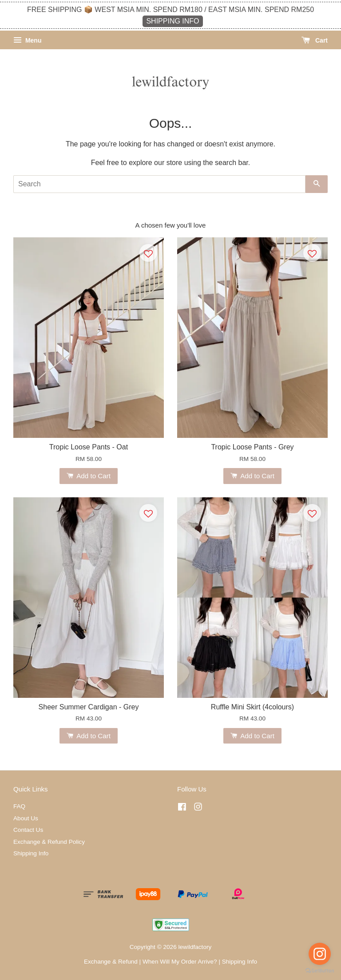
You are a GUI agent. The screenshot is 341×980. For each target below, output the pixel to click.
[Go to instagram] (320, 954)
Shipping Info (31, 853)
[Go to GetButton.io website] (320, 971)
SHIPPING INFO (172, 21)
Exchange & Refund (111, 962)
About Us (26, 818)
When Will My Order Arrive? (180, 962)
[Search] (159, 184)
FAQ (19, 806)
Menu (27, 40)
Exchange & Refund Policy (49, 842)
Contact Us (28, 830)
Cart (315, 40)
